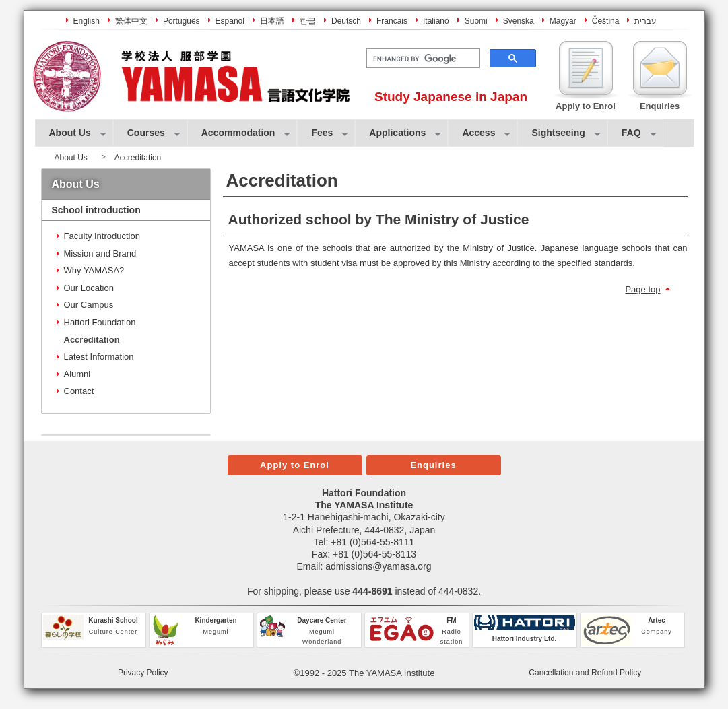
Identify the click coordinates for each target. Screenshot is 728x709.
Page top (642, 289)
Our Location (89, 288)
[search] (422, 59)
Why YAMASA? (94, 270)
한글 (308, 21)
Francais (392, 21)
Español (230, 21)
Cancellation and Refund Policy (585, 673)
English (87, 21)
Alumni (77, 374)
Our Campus (89, 305)
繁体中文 (131, 21)
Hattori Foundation (100, 322)
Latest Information (99, 357)
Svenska (519, 21)
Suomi (476, 21)
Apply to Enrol (295, 465)
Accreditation (92, 340)
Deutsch (346, 21)
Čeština (606, 21)
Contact (79, 391)
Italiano (436, 21)
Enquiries (433, 465)
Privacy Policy (143, 673)
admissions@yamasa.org (378, 566)
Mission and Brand (100, 254)
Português (181, 21)
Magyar (563, 21)
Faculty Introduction (102, 236)
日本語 (272, 21)
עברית (646, 21)
